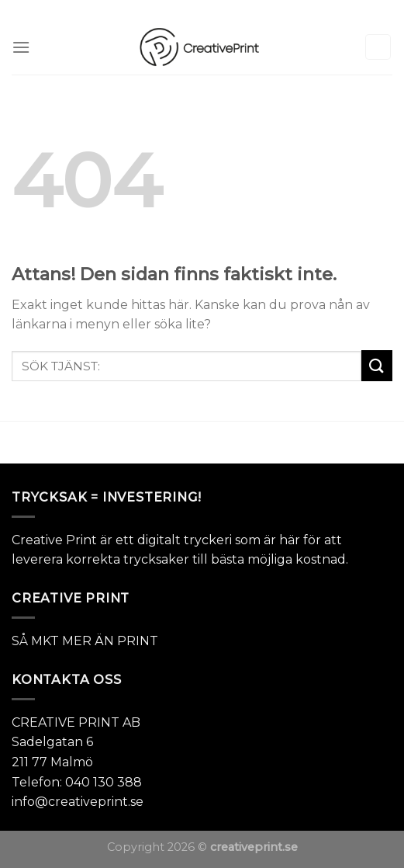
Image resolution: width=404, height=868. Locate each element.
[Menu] (21, 47)
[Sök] (378, 47)
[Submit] (377, 365)
